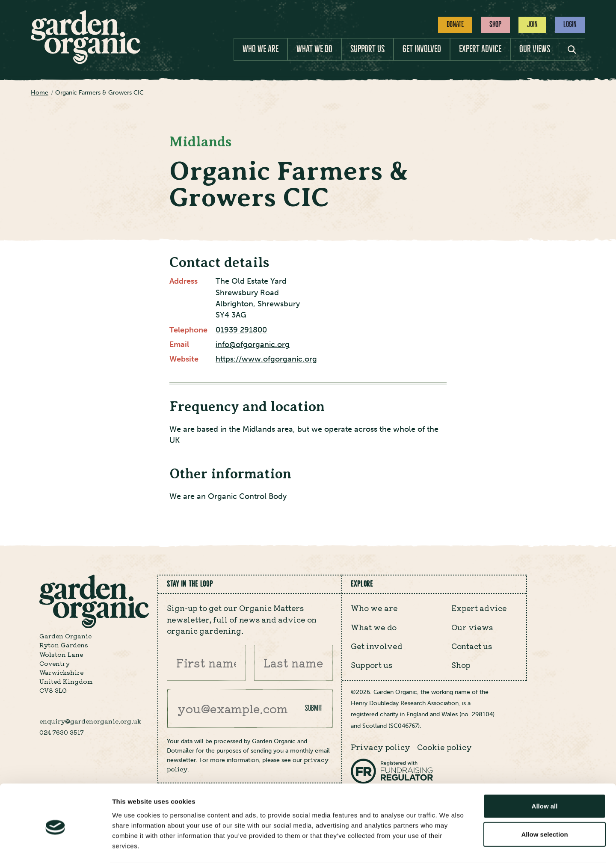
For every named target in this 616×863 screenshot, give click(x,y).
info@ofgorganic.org (253, 345)
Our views (535, 49)
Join (532, 24)
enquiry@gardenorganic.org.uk (90, 721)
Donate (455, 24)
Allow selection (544, 800)
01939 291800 (241, 330)
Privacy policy (381, 747)
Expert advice (480, 49)
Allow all (545, 772)
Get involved (422, 49)
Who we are (261, 49)
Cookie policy (444, 747)
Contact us (472, 646)
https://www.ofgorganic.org (266, 359)
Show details (449, 846)
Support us (367, 49)
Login (570, 24)
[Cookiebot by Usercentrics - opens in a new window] (55, 846)
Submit (314, 708)
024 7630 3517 (62, 732)
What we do (314, 49)
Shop (495, 24)
